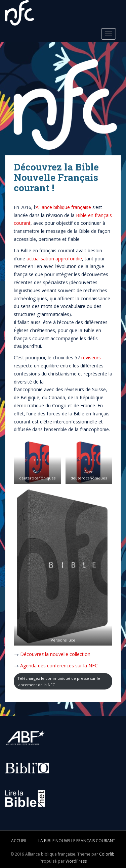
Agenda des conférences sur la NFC (59, 666)
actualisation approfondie (54, 259)
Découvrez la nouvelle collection (55, 654)
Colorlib (107, 854)
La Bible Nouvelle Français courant (77, 841)
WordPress (76, 861)
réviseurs (91, 358)
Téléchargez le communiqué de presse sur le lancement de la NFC (59, 681)
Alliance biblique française (63, 207)
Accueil (19, 841)
